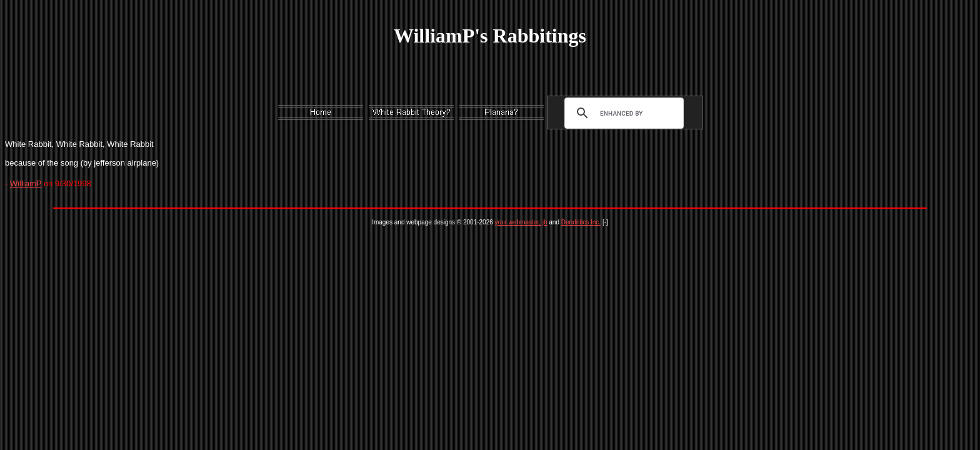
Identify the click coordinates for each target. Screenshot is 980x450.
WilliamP (26, 183)
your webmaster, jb (521, 222)
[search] (621, 113)
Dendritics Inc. (581, 222)
